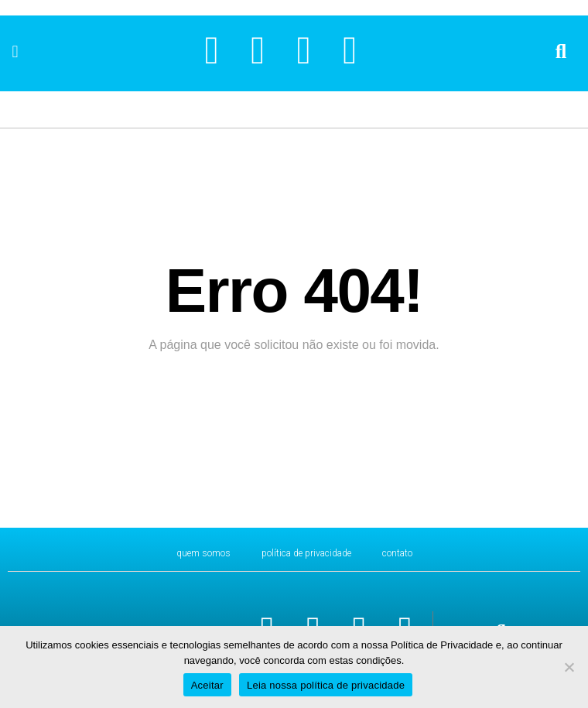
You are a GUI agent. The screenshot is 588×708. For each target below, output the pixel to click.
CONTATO (397, 553)
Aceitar (207, 685)
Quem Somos (203, 553)
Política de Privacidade (306, 553)
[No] (569, 667)
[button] (15, 51)
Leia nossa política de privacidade (326, 685)
